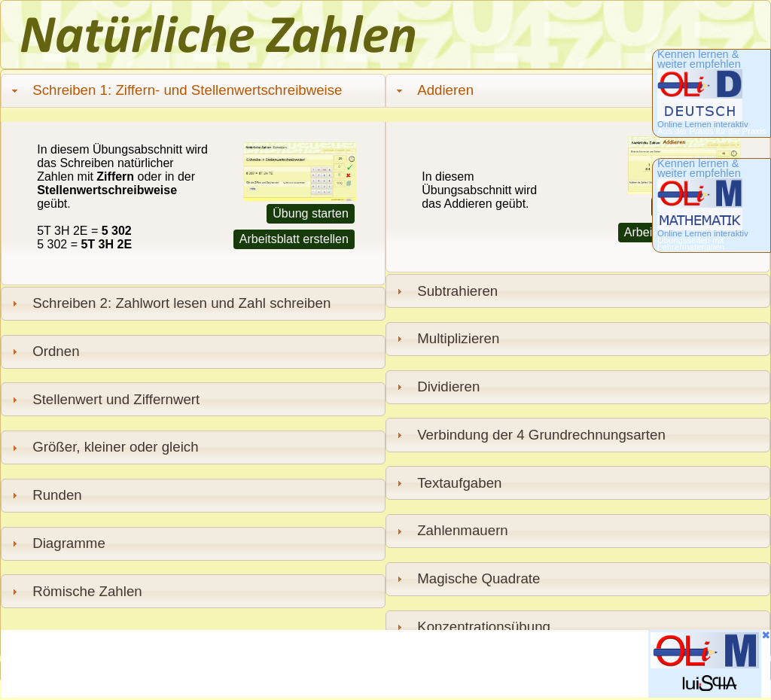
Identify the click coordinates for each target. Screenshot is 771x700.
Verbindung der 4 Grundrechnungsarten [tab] (529, 435)
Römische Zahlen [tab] (75, 591)
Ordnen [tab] (44, 351)
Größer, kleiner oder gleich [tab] (103, 447)
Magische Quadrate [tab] (466, 578)
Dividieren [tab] (436, 387)
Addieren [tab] (433, 90)
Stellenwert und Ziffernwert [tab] (104, 399)
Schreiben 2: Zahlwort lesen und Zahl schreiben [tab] (169, 303)
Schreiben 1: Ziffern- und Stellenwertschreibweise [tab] (175, 90)
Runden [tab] (45, 495)
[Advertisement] (275, 664)
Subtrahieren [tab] (445, 291)
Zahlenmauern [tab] (450, 530)
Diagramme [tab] (56, 543)
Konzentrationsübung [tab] (472, 627)
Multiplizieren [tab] (446, 338)
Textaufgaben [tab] (447, 483)
